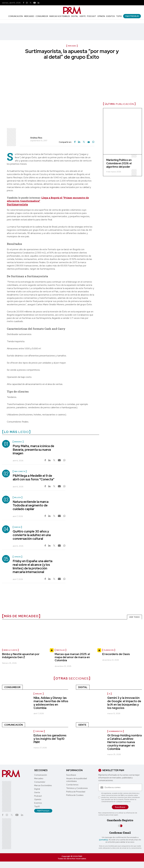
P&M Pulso (60, 650)
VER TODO (134, 617)
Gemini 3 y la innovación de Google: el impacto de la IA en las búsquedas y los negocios (124, 703)
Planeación (109, 650)
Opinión (101, 16)
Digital (75, 16)
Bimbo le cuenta (10, 650)
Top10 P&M (39, 731)
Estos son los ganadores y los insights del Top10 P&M (50, 739)
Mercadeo (29, 16)
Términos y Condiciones (77, 788)
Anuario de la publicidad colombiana (77, 780)
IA (109, 694)
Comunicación (16, 16)
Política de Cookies (75, 795)
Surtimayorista (17, 204)
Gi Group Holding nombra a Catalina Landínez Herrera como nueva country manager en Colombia (124, 742)
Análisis (39, 694)
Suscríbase (71, 775)
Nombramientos (116, 731)
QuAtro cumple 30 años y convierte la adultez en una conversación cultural (32, 535)
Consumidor (42, 16)
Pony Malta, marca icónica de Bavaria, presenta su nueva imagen (33, 450)
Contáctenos (72, 785)
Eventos (111, 16)
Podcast (92, 16)
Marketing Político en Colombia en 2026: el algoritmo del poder (119, 163)
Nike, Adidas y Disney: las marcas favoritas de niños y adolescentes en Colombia (51, 703)
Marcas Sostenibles (60, 16)
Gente (83, 16)
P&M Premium (132, 16)
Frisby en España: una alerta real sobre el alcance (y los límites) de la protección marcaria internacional (33, 566)
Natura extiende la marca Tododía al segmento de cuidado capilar (31, 505)
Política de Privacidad (76, 792)
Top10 (119, 16)
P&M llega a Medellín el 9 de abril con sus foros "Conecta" (34, 477)
